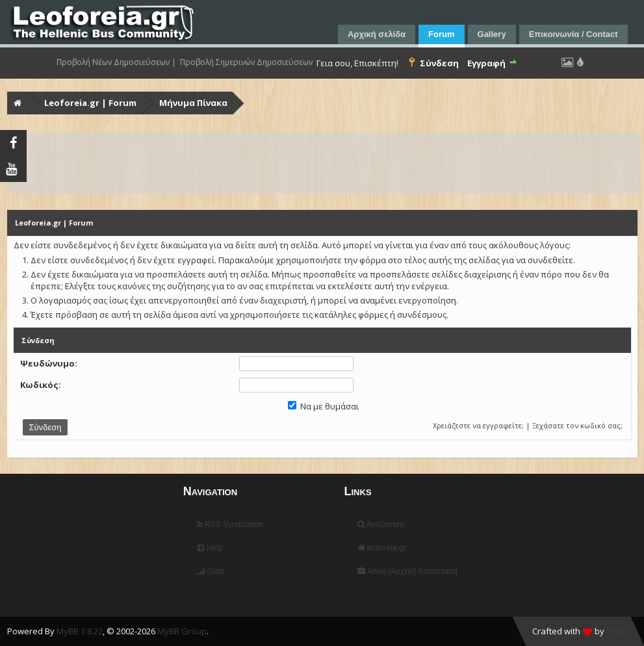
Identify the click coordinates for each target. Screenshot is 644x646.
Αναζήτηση (381, 524)
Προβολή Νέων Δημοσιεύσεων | (116, 62)
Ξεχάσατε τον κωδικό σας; (577, 425)
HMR (615, 631)
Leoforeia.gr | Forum (90, 103)
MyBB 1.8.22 (80, 631)
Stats (211, 571)
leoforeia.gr (381, 548)
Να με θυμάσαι (323, 406)
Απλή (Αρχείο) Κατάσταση (407, 571)
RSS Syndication (230, 524)
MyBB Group (182, 631)
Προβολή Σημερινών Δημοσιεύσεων (246, 62)
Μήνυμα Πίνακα (193, 103)
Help (210, 548)
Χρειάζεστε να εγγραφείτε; (478, 425)
